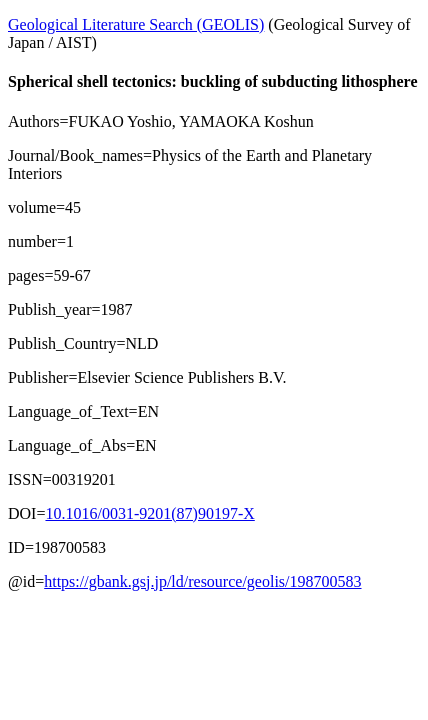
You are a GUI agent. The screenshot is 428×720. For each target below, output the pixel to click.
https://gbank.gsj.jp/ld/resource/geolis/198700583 (202, 581)
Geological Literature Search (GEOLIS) (136, 24)
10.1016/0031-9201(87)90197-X (149, 513)
